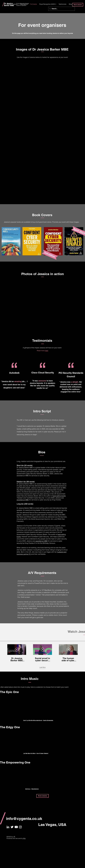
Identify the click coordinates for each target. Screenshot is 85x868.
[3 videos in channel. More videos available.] (42, 653)
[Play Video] (17, 650)
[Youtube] (16, 827)
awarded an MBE (23, 500)
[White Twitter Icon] (12, 827)
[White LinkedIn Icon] (8, 827)
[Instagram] (20, 827)
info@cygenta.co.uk (24, 819)
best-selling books (59, 496)
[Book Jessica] (78, 5)
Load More (42, 667)
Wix (24, 838)
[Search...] (61, 9)
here (47, 351)
